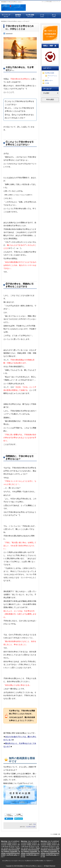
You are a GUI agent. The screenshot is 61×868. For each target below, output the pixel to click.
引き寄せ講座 (30, 15)
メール (42, 15)
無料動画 (18, 15)
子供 (34, 824)
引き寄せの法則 (31, 827)
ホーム (43, 2)
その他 (47, 83)
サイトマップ (57, 2)
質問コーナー (49, 81)
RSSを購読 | (50, 2)
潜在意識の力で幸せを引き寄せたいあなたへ (12, 21)
